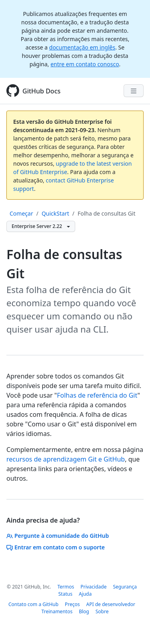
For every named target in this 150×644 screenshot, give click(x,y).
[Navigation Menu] (134, 91)
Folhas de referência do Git (97, 395)
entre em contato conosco (85, 64)
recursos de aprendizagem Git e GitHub (66, 459)
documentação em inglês (82, 47)
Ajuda (85, 594)
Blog (84, 611)
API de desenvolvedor (111, 604)
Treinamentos (57, 611)
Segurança (125, 587)
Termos (66, 587)
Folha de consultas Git (107, 213)
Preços (72, 604)
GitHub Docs (41, 91)
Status (65, 594)
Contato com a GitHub (33, 604)
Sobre (102, 611)
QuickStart (55, 213)
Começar (21, 213)
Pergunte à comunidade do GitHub (58, 536)
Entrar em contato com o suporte (56, 547)
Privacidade (93, 587)
